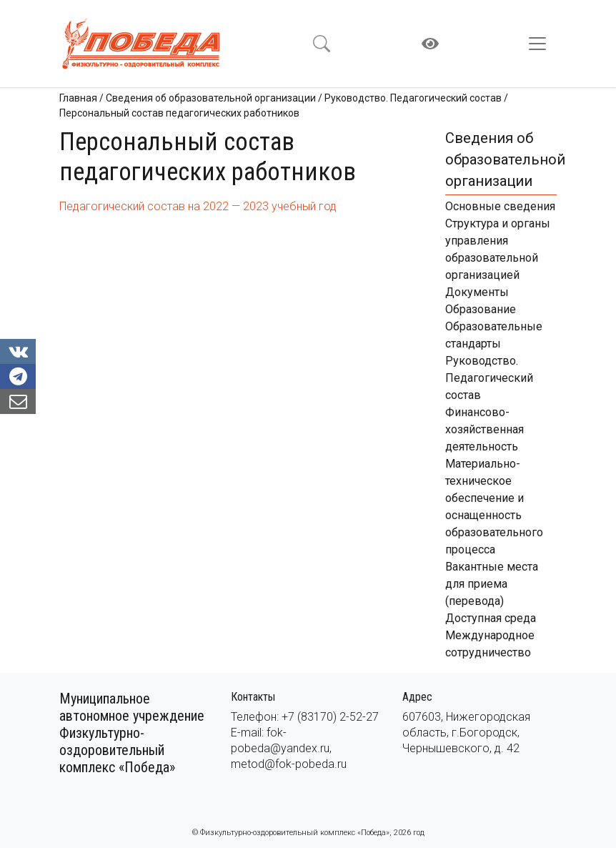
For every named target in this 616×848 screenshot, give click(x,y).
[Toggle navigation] (542, 44)
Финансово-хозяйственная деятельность (485, 429)
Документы (477, 292)
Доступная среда (491, 618)
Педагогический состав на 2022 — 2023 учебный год (198, 206)
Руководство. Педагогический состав (489, 378)
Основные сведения (500, 206)
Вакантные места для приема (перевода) (492, 584)
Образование (481, 309)
